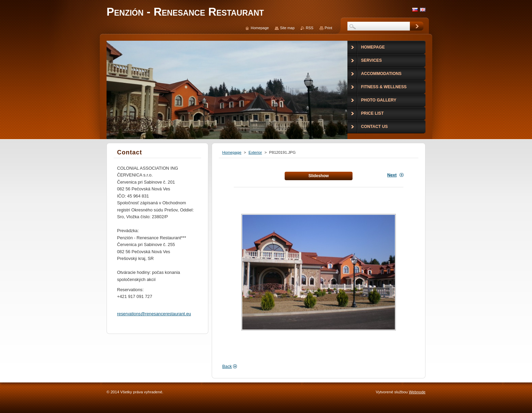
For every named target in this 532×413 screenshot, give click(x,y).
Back (227, 366)
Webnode (417, 392)
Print (328, 28)
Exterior (255, 152)
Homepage (232, 152)
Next (392, 175)
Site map (287, 28)
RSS (309, 28)
